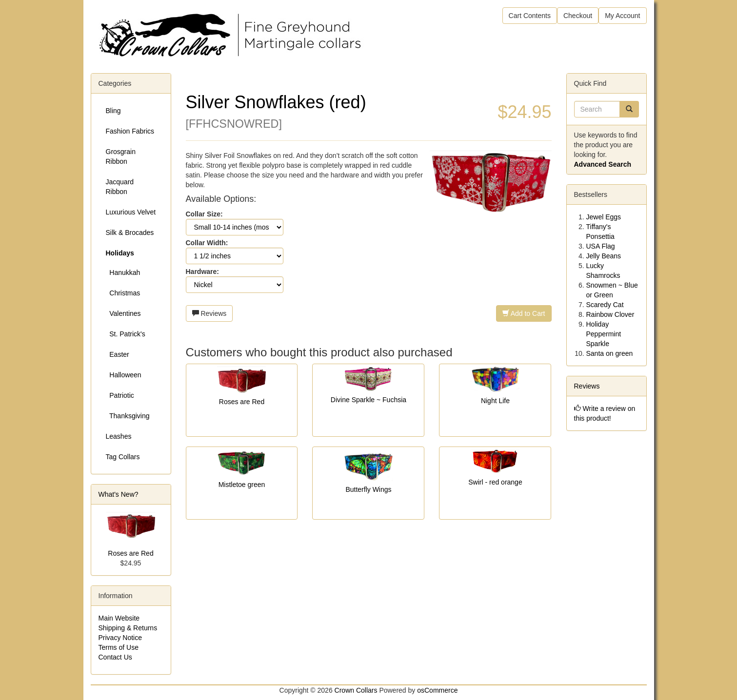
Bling (113, 111)
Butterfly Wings (368, 489)
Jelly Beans (604, 256)
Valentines (123, 313)
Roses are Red (242, 402)
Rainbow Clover (610, 314)
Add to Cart (524, 313)
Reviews (209, 313)
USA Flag (601, 246)
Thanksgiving (128, 416)
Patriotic (120, 395)
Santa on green (610, 353)
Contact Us (115, 657)
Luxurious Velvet (131, 212)
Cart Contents (530, 16)
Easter (118, 354)
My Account (622, 16)
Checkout (578, 16)
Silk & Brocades (130, 233)
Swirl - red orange (495, 482)
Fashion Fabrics (130, 131)
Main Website (119, 618)
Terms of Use (119, 647)
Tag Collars (123, 457)
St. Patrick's (126, 334)
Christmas (123, 293)
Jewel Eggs (604, 217)
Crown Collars (356, 690)
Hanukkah (123, 272)
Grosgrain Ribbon (121, 156)
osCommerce (437, 690)
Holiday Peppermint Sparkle (604, 334)
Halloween (124, 375)
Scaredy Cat (605, 305)
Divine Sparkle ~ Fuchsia (368, 400)
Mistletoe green (242, 485)
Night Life (495, 401)
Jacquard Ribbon (120, 187)
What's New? (119, 494)
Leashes (119, 436)
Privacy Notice (120, 638)
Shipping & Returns (128, 628)
